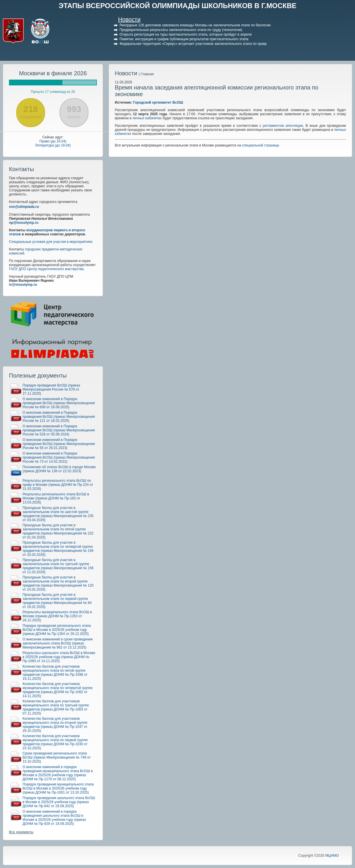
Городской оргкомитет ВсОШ (158, 102)
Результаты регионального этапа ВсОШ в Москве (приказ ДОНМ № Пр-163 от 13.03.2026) (56, 498)
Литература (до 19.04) (53, 145)
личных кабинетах (147, 118)
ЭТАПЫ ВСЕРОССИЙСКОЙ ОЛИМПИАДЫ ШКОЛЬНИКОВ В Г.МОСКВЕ (178, 6)
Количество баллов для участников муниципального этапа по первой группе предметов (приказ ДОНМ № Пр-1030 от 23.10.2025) (55, 742)
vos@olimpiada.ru (24, 207)
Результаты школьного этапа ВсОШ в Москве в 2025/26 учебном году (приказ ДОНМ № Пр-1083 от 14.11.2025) (59, 657)
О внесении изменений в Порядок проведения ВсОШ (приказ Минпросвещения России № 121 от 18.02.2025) (59, 417)
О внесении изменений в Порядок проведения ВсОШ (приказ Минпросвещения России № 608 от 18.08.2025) (59, 403)
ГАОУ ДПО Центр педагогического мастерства (46, 269)
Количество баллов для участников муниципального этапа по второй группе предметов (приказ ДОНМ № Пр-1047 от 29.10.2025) (55, 725)
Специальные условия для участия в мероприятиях (51, 242)
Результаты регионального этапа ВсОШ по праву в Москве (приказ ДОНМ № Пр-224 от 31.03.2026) (58, 485)
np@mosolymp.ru (24, 223)
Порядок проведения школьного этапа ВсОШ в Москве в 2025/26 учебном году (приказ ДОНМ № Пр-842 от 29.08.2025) (59, 802)
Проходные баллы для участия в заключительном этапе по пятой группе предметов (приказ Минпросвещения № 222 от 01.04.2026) (58, 531)
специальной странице (261, 145)
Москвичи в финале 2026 (53, 73)
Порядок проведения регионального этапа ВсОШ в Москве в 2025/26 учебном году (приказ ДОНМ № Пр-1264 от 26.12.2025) (57, 630)
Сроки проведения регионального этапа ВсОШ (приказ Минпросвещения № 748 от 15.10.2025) (57, 757)
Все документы (21, 832)
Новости (129, 19)
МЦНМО (332, 856)
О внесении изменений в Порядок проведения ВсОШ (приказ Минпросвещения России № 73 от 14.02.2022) (59, 457)
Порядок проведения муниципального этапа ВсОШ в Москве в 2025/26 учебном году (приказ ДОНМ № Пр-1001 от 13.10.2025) (58, 788)
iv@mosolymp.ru (23, 285)
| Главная (146, 74)
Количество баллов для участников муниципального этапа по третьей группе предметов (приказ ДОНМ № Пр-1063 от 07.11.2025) (56, 707)
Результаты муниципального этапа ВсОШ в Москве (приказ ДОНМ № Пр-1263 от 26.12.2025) (57, 616)
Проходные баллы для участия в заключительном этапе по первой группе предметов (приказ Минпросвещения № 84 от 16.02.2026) (57, 601)
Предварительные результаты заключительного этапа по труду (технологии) (181, 30)
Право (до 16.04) (53, 141)
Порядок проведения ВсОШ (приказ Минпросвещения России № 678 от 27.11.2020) (51, 389)
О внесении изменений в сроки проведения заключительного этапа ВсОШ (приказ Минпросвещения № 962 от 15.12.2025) (58, 643)
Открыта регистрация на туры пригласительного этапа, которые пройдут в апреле (186, 34)
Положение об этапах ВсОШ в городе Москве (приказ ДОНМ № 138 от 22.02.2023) (59, 469)
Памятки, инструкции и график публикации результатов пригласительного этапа (184, 39)
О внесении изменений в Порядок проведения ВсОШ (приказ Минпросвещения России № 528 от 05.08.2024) (59, 430)
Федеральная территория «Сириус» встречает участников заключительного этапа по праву (193, 44)
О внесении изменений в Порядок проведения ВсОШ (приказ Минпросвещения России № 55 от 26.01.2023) (59, 444)
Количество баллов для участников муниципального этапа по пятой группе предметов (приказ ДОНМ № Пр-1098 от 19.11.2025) (55, 673)
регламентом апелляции (283, 126)
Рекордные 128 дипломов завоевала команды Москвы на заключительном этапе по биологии (195, 25)
